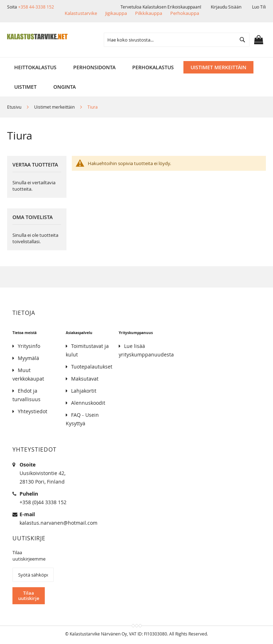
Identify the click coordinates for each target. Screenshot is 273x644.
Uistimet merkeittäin (55, 107)
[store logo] (37, 37)
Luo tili (259, 7)
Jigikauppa (116, 13)
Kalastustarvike (81, 13)
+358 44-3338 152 (36, 7)
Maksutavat (85, 379)
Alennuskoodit (88, 403)
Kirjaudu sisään (226, 7)
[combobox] (177, 40)
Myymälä (28, 358)
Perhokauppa (185, 13)
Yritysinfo (29, 346)
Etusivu (15, 107)
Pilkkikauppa (149, 13)
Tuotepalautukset (92, 367)
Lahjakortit (84, 391)
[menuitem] (35, 67)
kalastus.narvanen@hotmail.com (58, 523)
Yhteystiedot (33, 411)
